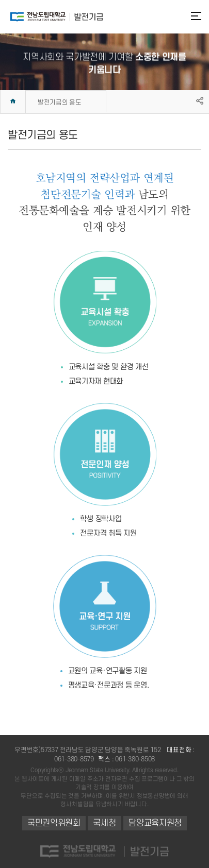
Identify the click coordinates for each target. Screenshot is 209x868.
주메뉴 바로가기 (0, 0)
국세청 (104, 823)
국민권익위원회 (54, 823)
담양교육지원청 (155, 823)
